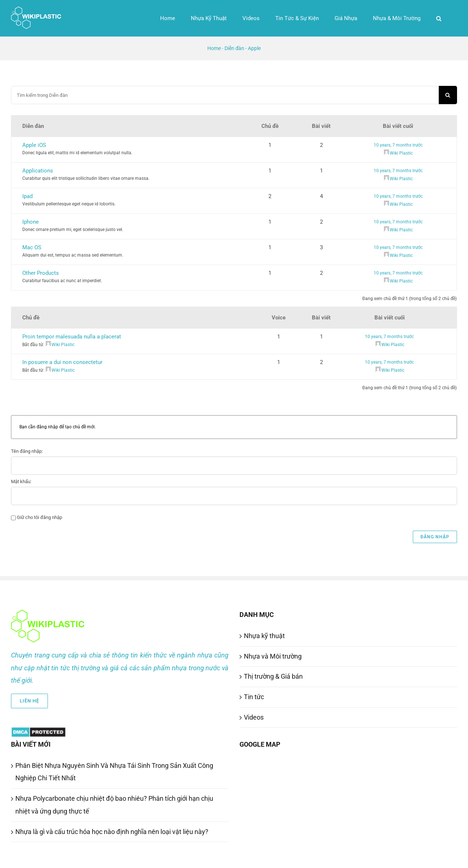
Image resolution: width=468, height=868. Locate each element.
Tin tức (254, 697)
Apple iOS (34, 145)
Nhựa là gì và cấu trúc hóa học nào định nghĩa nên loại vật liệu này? (112, 832)
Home (214, 48)
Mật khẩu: (21, 482)
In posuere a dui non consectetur (62, 362)
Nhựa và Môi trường (273, 656)
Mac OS (32, 247)
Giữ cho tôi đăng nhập (39, 517)
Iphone (31, 222)
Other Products (41, 273)
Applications (38, 171)
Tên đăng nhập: (27, 451)
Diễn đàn (234, 48)
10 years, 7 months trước (398, 145)
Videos (254, 717)
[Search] (448, 95)
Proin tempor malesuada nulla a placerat (72, 337)
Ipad (27, 196)
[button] (439, 18)
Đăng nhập (435, 537)
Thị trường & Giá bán (273, 676)
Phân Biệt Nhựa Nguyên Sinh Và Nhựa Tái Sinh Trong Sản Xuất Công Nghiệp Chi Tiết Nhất (114, 772)
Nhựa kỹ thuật (264, 636)
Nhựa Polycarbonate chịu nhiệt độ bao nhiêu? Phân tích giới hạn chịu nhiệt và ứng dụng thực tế (114, 805)
